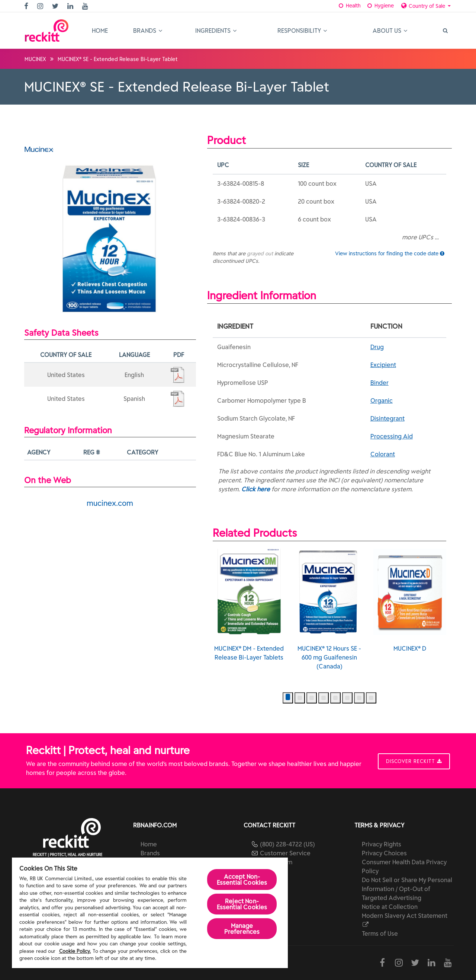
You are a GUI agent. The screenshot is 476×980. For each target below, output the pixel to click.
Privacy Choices (384, 853)
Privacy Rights (382, 844)
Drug (377, 347)
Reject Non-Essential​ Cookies (242, 904)
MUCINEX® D (410, 600)
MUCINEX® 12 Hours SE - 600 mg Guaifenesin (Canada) (329, 609)
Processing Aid (392, 436)
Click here (256, 489)
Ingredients (216, 31)
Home (100, 31)
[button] (288, 698)
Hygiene (380, 6)
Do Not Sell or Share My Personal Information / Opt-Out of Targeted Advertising (407, 889)
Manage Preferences (242, 929)
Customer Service (285, 853)
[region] (150, 913)
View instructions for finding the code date (390, 253)
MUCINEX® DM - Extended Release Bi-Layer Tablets (249, 605)
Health (349, 6)
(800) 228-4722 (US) (287, 844)
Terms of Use (380, 933)
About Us (390, 31)
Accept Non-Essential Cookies (242, 880)
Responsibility (302, 31)
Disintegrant (387, 418)
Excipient (383, 365)
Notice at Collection (390, 907)
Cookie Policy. (75, 951)
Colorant (383, 454)
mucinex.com (110, 503)
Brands (148, 31)
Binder (379, 383)
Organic (382, 400)
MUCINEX (35, 59)
